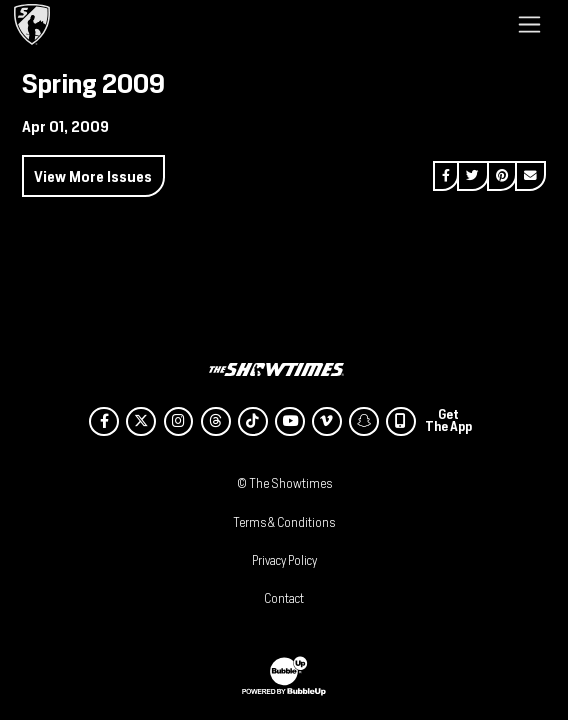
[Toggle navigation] (529, 24)
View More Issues (93, 176)
